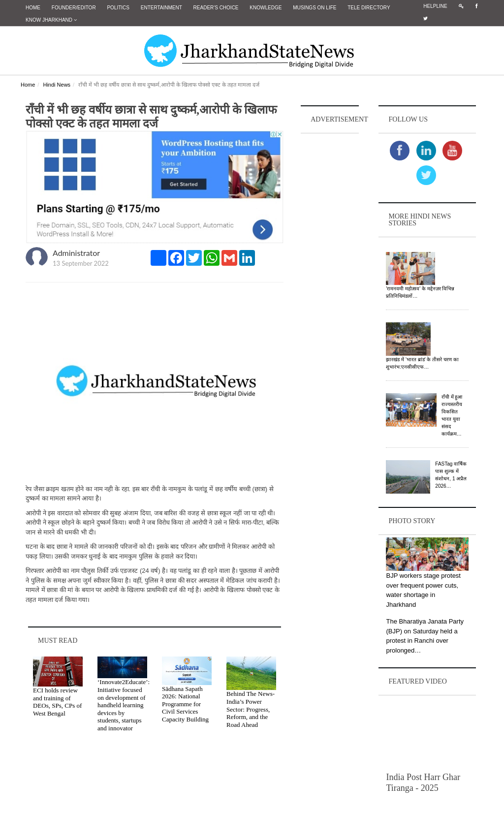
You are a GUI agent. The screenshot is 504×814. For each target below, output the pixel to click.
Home (33, 8)
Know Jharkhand (51, 20)
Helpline (435, 6)
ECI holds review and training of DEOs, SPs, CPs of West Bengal (57, 702)
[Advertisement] (330, 283)
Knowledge (266, 8)
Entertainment (161, 8)
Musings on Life (315, 8)
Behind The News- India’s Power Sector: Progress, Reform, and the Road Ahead (251, 709)
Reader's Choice (216, 8)
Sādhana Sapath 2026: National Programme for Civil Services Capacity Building (185, 704)
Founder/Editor (74, 8)
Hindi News (57, 85)
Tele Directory (369, 8)
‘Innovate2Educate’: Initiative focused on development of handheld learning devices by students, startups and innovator (124, 705)
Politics (118, 8)
